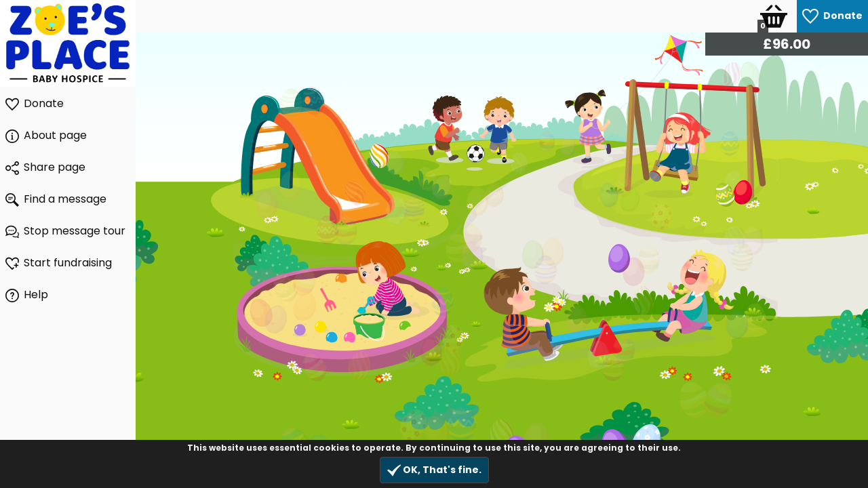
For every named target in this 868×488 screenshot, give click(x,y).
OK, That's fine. (434, 470)
